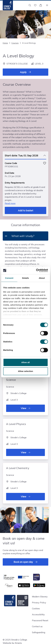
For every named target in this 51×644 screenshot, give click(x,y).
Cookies (36, 608)
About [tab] (42, 278)
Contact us (37, 626)
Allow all (26, 362)
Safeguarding (39, 632)
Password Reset (40, 620)
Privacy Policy (39, 602)
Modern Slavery (40, 597)
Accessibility (38, 614)
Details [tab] (26, 278)
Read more (10, 203)
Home (5, 43)
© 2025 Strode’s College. (15, 640)
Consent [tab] (9, 278)
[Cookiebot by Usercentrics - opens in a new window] (36, 270)
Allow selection (26, 371)
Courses (14, 43)
